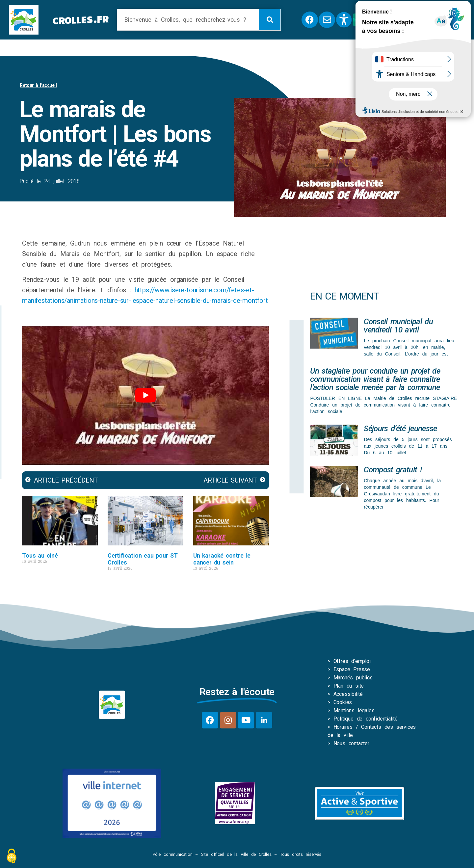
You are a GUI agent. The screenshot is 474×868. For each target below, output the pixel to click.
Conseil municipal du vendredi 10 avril (398, 326)
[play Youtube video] (145, 395)
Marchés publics (353, 678)
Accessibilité (348, 694)
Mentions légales (354, 710)
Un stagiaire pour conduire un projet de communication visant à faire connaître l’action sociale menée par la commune (375, 379)
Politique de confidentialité (366, 719)
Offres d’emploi (352, 661)
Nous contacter (351, 743)
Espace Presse (352, 669)
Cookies (343, 702)
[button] (436, 20)
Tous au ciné (40, 555)
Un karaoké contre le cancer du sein (222, 559)
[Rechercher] (270, 20)
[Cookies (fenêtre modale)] (12, 857)
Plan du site (349, 686)
